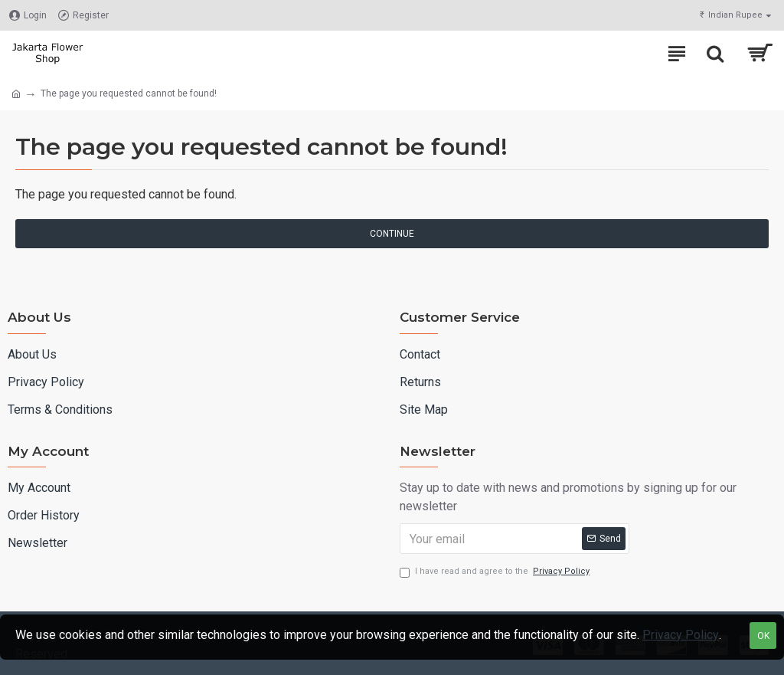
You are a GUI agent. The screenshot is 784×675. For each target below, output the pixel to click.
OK (763, 636)
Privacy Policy (681, 635)
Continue (392, 234)
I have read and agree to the (496, 572)
